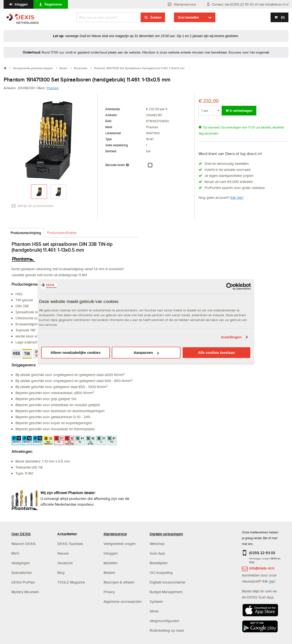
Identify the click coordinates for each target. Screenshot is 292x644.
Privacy (109, 592)
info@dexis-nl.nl (262, 568)
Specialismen (22, 573)
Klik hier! (237, 198)
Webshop (157, 544)
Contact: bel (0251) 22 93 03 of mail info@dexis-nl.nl (250, 4)
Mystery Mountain (25, 592)
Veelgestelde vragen (120, 544)
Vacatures (65, 563)
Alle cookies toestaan (216, 353)
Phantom (53, 88)
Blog (61, 573)
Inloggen (21, 4)
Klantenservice (185, 4)
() (282, 17)
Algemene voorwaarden (123, 601)
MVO (15, 553)
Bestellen (111, 563)
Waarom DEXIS (23, 544)
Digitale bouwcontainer (168, 582)
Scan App (157, 553)
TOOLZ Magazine (71, 582)
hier (272, 581)
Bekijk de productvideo (33, 206)
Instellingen (231, 337)
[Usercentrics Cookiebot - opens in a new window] (230, 286)
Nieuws (63, 553)
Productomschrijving (26, 233)
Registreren (53, 4)
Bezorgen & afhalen (119, 582)
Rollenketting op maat (167, 630)
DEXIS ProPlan (23, 582)
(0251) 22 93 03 (262, 553)
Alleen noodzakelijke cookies (76, 353)
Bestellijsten (159, 563)
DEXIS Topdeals (70, 544)
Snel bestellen (188, 17)
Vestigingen (20, 563)
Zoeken (156, 17)
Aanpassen (146, 353)
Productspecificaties (62, 233)
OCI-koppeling (161, 573)
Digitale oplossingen (166, 534)
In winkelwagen (239, 111)
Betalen (109, 573)
